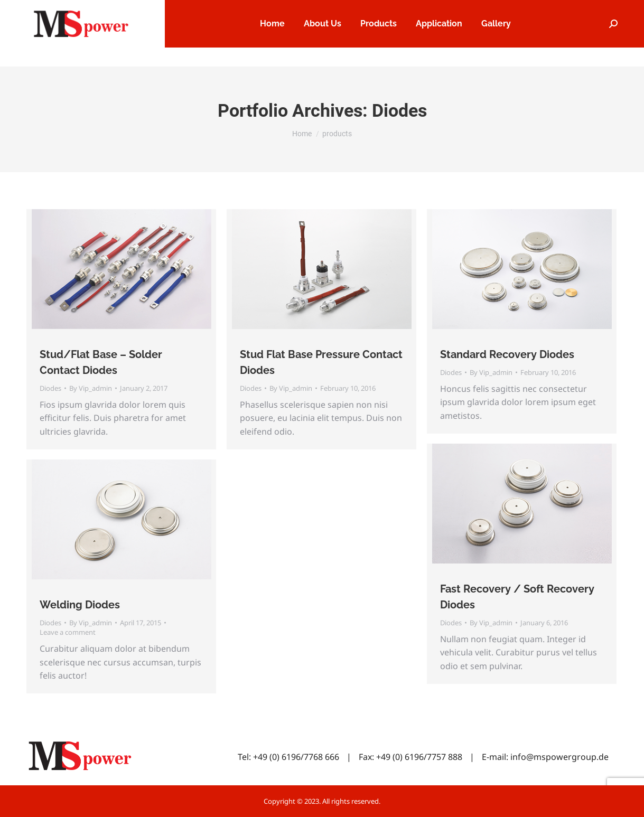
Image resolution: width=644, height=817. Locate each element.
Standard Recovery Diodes (507, 354)
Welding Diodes (80, 605)
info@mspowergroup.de (559, 757)
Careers (471, 10)
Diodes (50, 388)
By (91, 388)
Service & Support (534, 10)
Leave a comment (68, 632)
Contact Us (601, 10)
